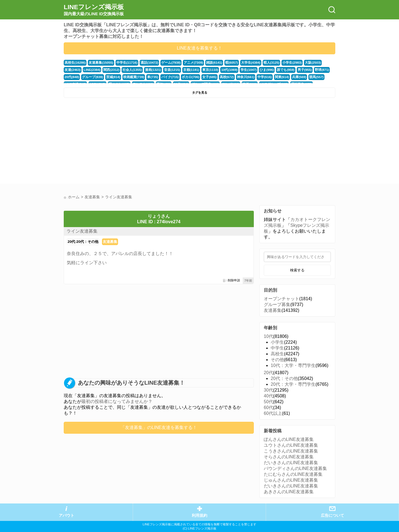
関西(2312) (92, 70)
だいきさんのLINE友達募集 (291, 463)
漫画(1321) (131, 70)
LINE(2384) (73, 70)
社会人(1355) (111, 70)
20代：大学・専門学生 (293, 384)
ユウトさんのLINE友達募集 (291, 445)
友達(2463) (319, 63)
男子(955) (276, 70)
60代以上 (273, 413)
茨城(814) (94, 77)
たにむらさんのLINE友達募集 (293, 474)
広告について (332, 516)
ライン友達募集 (82, 231)
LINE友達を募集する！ (199, 48)
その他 (277, 360)
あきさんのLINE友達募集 (289, 492)
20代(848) (309, 70)
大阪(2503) (301, 63)
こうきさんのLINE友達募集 (291, 451)
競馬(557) (287, 77)
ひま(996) (240, 70)
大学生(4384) (242, 63)
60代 (268, 408)
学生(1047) (223, 70)
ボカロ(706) (168, 77)
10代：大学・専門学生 (293, 365)
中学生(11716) (124, 63)
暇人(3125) (262, 63)
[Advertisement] (131, 142)
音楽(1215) (149, 70)
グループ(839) (74, 77)
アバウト (66, 516)
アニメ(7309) (187, 63)
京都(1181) (167, 70)
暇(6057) (224, 63)
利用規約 (199, 516)
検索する (297, 270)
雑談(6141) (207, 63)
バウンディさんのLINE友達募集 (295, 468)
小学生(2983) (282, 63)
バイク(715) (148, 77)
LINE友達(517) (308, 77)
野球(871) (293, 70)
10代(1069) (204, 70)
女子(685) (186, 77)
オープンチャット (282, 299)
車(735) (132, 77)
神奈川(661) (220, 77)
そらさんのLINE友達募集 (289, 457)
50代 (268, 402)
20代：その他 (284, 378)
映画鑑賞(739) (113, 77)
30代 (268, 390)
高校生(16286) (75, 63)
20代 (268, 373)
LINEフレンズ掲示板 (94, 10)
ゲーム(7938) (166, 63)
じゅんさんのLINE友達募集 (291, 480)
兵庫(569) (271, 77)
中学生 (277, 348)
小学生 (277, 342)
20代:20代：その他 (83, 242)
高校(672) (202, 77)
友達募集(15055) (99, 63)
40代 (268, 396)
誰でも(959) (258, 70)
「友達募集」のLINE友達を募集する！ (159, 427)
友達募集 (110, 242)
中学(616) (238, 77)
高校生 (277, 354)
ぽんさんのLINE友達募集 (289, 439)
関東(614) (255, 77)
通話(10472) (145, 63)
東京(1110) (186, 70)
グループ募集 (277, 304)
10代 (268, 336)
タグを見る (200, 92)
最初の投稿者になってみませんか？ (117, 401)
